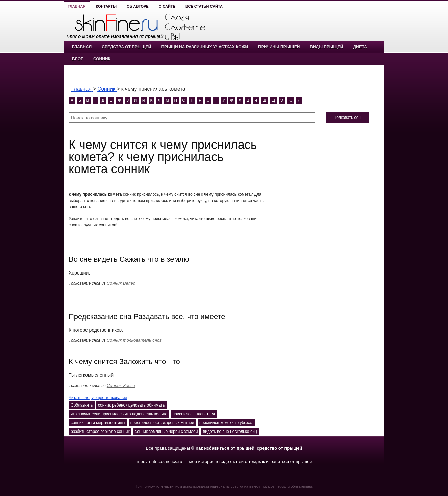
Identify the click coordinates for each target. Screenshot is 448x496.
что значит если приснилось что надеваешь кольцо (119, 414)
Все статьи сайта (204, 6)
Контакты (106, 6)
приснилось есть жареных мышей (162, 423)
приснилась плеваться (194, 414)
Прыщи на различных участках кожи (205, 47)
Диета (360, 47)
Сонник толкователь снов (134, 340)
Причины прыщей (279, 47)
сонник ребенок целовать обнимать (131, 405)
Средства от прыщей (126, 47)
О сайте (167, 6)
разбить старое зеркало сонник (100, 432)
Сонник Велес (121, 283)
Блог (78, 59)
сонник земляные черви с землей (166, 432)
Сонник (102, 59)
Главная (77, 6)
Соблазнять (82, 405)
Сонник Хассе (121, 385)
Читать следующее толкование (98, 398)
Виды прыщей (326, 47)
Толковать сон (347, 118)
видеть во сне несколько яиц (230, 432)
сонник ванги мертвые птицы (98, 423)
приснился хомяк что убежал (227, 423)
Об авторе (138, 6)
